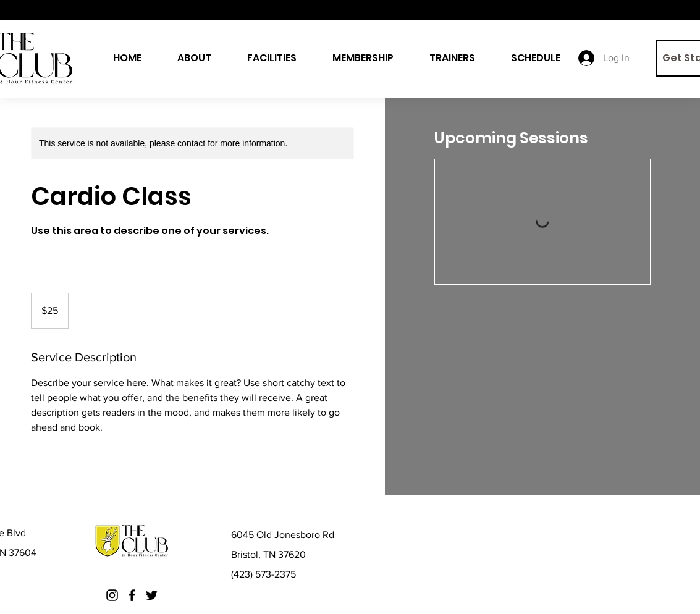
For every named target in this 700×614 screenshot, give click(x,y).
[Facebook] (132, 595)
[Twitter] (152, 595)
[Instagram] (112, 595)
